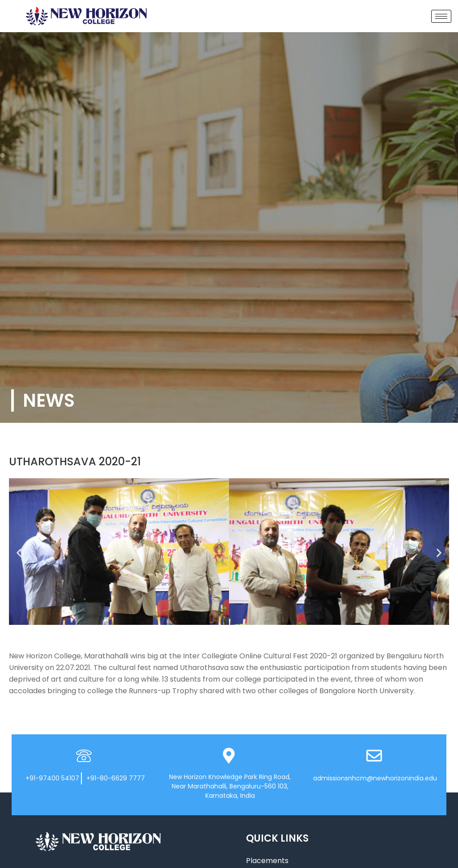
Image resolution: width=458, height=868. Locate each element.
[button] (19, 553)
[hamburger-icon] (441, 16)
